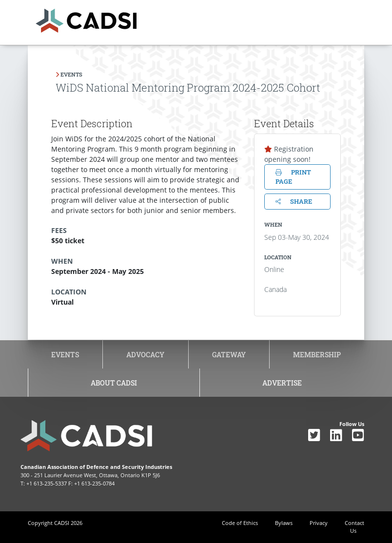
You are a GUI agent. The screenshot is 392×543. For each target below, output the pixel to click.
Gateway (229, 355)
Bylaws (284, 523)
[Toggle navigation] (329, 18)
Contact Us (354, 527)
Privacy (319, 523)
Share (294, 201)
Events (65, 355)
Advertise (282, 383)
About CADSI (114, 383)
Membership (317, 355)
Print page (293, 177)
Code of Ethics (240, 523)
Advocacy (145, 355)
